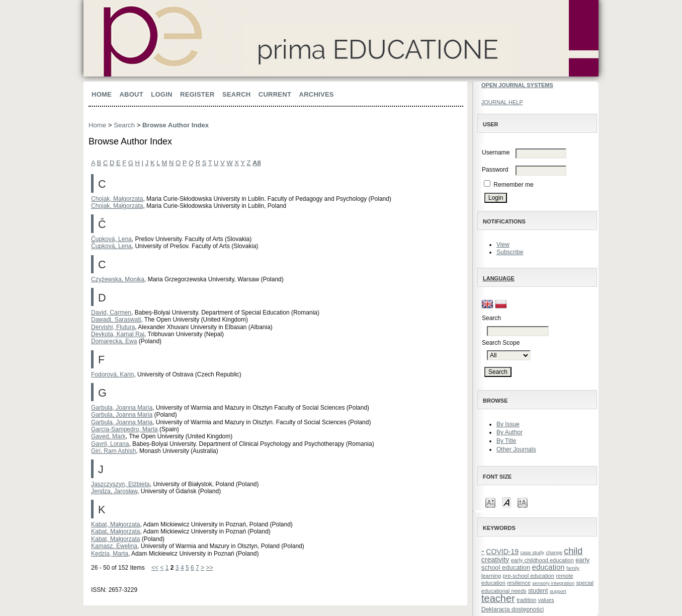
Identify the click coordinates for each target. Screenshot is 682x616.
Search (236, 94)
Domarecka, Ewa (114, 341)
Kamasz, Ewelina (114, 546)
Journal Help (502, 102)
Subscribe (510, 252)
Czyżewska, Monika (118, 279)
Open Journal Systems (517, 85)
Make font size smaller (490, 502)
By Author (509, 432)
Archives (317, 94)
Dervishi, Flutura (113, 327)
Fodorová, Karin (112, 374)
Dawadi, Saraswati (116, 320)
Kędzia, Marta (110, 554)
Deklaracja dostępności (513, 609)
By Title (506, 441)
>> (209, 568)
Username (496, 152)
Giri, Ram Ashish (113, 451)
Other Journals (516, 449)
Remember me (513, 185)
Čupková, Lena (111, 239)
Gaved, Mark (108, 436)
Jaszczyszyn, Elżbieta (120, 484)
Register (197, 94)
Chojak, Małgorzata (117, 199)
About (131, 94)
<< (155, 568)
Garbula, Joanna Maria (122, 408)
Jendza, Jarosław (114, 491)
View (503, 245)
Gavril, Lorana (110, 444)
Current (275, 94)
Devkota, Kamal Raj (118, 334)
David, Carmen (111, 313)
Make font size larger (523, 502)
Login (161, 94)
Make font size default (506, 502)
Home (102, 94)
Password (495, 170)
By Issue (508, 424)
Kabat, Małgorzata (115, 524)
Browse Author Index (176, 125)
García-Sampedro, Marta (124, 429)
